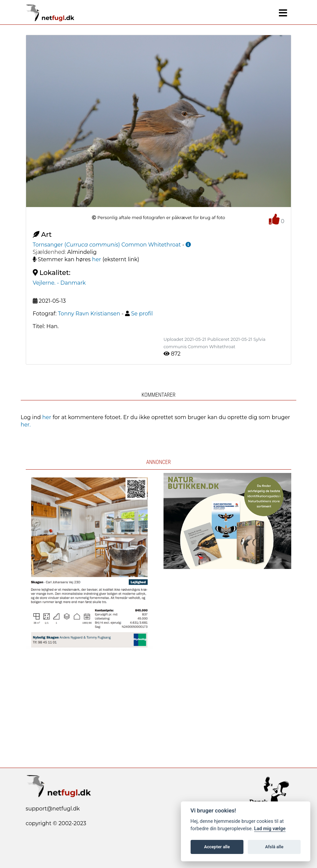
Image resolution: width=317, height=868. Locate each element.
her (96, 259)
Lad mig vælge (270, 829)
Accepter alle (217, 847)
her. (26, 425)
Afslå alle (274, 847)
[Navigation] (283, 13)
